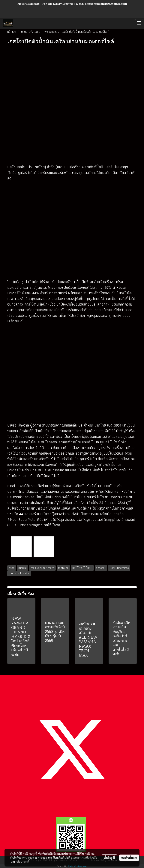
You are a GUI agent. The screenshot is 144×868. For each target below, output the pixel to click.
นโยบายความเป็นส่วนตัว (84, 858)
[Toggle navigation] (139, 23)
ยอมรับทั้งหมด (129, 858)
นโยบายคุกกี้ (23, 861)
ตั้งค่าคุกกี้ (109, 858)
